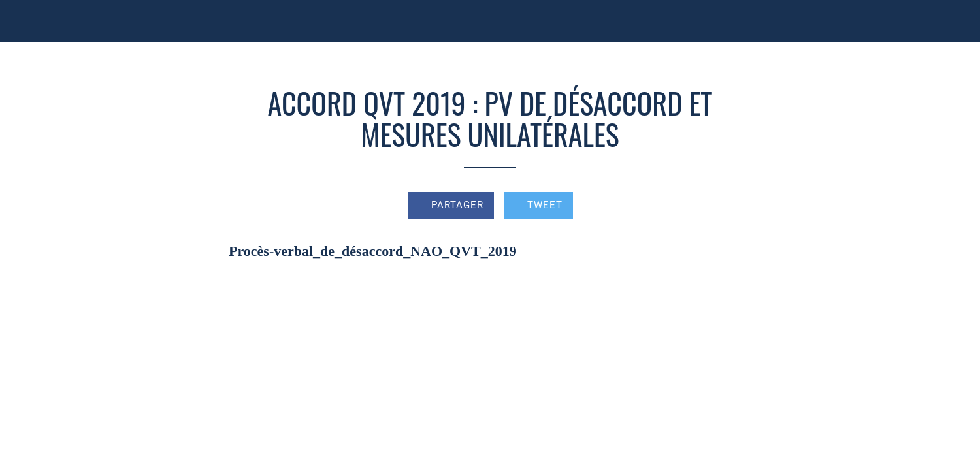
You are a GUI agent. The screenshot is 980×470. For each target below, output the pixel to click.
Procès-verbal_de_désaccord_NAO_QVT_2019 (373, 251)
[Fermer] (26, 21)
